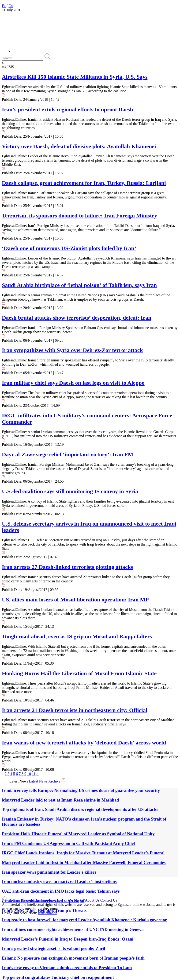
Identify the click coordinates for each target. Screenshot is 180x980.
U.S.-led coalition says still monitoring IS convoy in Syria (70, 491)
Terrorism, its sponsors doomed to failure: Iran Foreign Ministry (79, 216)
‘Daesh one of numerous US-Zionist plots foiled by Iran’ (69, 248)
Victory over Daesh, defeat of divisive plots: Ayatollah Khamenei (79, 146)
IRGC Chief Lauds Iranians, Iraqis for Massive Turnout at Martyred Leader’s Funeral (83, 853)
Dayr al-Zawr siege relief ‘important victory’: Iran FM (68, 454)
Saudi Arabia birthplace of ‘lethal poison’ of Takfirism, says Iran (79, 285)
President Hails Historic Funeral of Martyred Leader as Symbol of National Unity (78, 834)
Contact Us (109, 900)
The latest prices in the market (62, 900)
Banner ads (30, 900)
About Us (92, 900)
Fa (4, 6)
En (11, 6)
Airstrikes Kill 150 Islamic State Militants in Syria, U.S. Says (75, 77)
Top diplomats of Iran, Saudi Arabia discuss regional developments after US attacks (80, 809)
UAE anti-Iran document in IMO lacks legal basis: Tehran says (61, 891)
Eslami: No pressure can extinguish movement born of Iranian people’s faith (73, 958)
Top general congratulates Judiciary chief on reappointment (58, 977)
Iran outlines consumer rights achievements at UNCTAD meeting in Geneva (73, 929)
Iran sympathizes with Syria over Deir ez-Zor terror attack (72, 350)
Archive (14, 900)
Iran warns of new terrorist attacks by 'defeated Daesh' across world (84, 743)
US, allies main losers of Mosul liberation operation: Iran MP (75, 600)
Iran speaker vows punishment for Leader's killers (49, 872)
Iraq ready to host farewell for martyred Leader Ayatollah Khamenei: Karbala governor (84, 920)
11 (34, 774)
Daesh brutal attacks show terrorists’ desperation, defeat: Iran (77, 318)
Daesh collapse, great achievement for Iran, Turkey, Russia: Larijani (84, 183)
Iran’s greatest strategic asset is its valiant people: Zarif (54, 948)
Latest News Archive (47, 781)
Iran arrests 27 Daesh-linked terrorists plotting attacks (67, 567)
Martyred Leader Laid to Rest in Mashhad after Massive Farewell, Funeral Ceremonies (84, 862)
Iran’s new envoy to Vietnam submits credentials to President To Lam (67, 968)
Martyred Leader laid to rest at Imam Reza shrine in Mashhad (60, 800)
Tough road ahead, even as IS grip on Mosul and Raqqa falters (77, 636)
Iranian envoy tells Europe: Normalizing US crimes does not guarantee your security (81, 790)
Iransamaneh (48, 913)
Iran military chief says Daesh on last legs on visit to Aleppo (73, 383)
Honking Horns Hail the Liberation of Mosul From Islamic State (79, 673)
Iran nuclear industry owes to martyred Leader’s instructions (59, 881)
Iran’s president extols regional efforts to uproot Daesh (67, 109)
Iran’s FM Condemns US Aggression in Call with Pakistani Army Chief (68, 843)
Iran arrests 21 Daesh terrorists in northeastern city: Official (75, 710)
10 (29, 774)
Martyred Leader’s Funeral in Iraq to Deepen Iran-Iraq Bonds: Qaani (68, 939)
